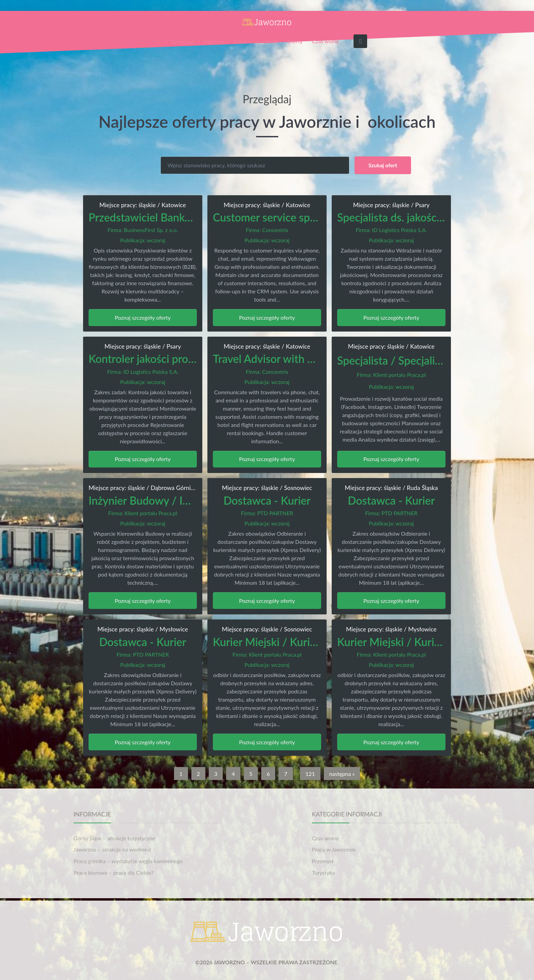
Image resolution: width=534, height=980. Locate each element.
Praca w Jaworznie (256, 41)
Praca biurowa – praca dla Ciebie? (114, 872)
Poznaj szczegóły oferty (143, 317)
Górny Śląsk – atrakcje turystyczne (114, 838)
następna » (342, 773)
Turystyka (182, 41)
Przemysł (214, 41)
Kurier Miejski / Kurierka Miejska (292, 642)
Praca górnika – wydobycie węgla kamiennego (128, 861)
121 (310, 773)
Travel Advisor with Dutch (275, 359)
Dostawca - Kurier (267, 500)
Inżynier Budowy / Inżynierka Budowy (180, 500)
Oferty (295, 41)
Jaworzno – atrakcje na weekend (112, 849)
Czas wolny (325, 41)
